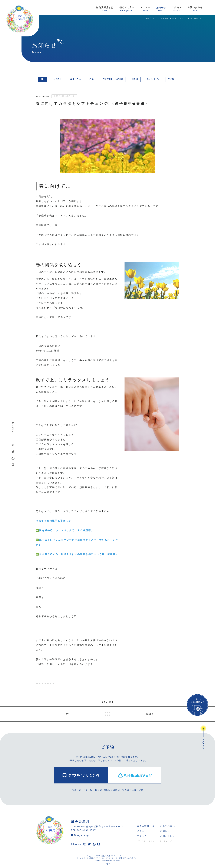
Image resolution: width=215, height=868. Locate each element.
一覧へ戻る (107, 714)
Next (150, 714)
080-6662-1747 (86, 830)
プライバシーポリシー (147, 841)
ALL (43, 79)
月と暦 (135, 79)
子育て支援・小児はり (113, 79)
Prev (66, 714)
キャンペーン (153, 79)
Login (108, 864)
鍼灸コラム (76, 79)
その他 (171, 79)
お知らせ (57, 79)
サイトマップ (166, 841)
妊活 (92, 79)
